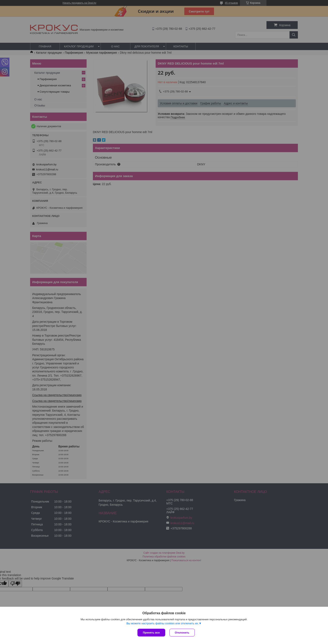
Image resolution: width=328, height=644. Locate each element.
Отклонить (182, 633)
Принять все (151, 633)
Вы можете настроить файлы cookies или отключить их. (163, 623)
